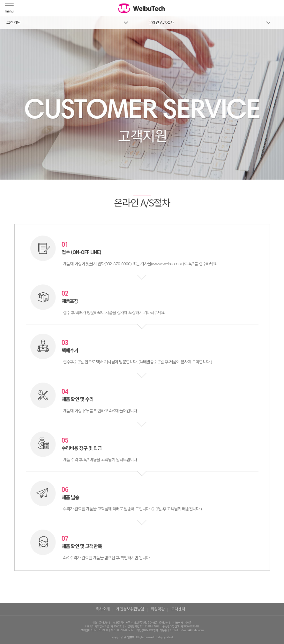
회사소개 (103, 609)
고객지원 (13, 23)
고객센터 (178, 609)
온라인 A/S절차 (161, 23)
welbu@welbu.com (193, 630)
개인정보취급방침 (130, 609)
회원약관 (158, 609)
